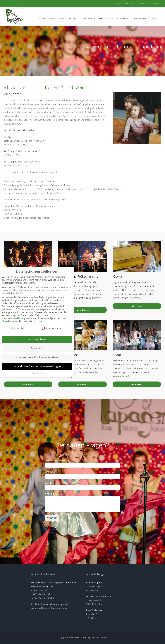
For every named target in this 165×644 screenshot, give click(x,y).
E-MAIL (49, 472)
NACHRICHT (51, 494)
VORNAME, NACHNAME (58, 461)
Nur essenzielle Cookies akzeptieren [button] (37, 357)
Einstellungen (9, 321)
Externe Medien (52, 328)
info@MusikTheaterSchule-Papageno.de (30, 218)
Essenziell (17, 328)
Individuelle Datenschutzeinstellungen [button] (37, 366)
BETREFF (49, 483)
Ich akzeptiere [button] (37, 339)
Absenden (52, 518)
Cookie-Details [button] (37, 373)
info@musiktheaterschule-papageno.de (50, 604)
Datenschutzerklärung (13, 318)
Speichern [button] (37, 348)
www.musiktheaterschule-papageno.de (50, 608)
